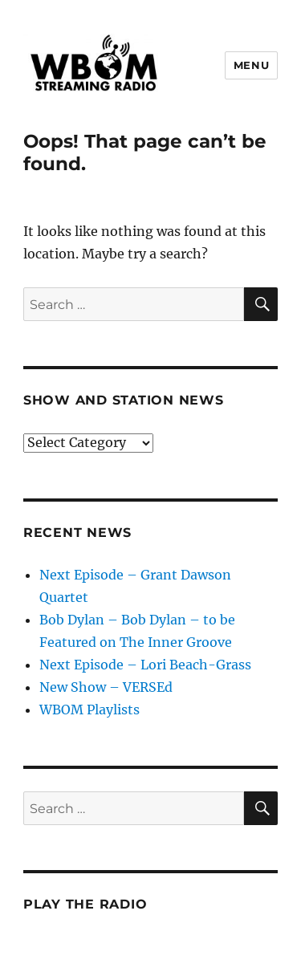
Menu (251, 65)
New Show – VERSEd (106, 687)
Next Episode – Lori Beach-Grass (145, 665)
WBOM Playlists (89, 710)
